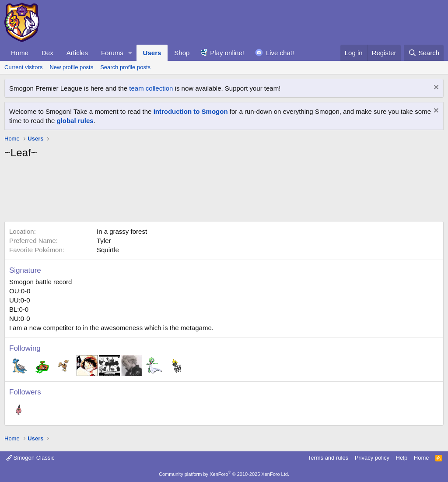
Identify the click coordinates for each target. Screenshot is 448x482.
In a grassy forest (122, 231)
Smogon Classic (30, 458)
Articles (77, 53)
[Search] (424, 53)
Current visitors (23, 67)
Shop (182, 53)
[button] (130, 53)
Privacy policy (372, 458)
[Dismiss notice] (435, 88)
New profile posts (71, 67)
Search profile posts (125, 67)
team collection (151, 88)
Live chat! (280, 53)
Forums (112, 53)
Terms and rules (328, 458)
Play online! (227, 53)
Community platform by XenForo (224, 474)
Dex (47, 53)
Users (152, 53)
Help (402, 458)
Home (20, 53)
